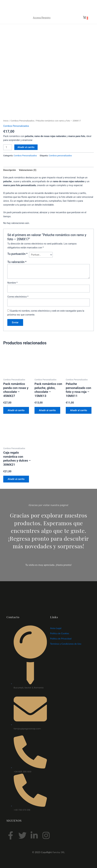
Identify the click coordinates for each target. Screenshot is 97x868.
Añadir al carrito (26, 147)
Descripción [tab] (10, 170)
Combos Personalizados (22, 121)
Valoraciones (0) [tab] (28, 170)
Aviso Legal (56, 628)
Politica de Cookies (60, 633)
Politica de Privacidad (61, 639)
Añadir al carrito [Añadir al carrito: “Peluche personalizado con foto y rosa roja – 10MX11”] (79, 410)
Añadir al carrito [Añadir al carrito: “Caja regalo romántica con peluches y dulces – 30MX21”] (16, 479)
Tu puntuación (17, 254)
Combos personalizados (60, 156)
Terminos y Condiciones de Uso (66, 644)
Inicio (6, 121)
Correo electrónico (18, 297)
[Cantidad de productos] (8, 147)
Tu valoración (17, 262)
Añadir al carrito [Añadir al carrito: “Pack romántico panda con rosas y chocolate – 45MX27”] (16, 410)
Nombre (12, 283)
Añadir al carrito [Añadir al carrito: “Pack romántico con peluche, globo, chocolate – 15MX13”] (48, 410)
